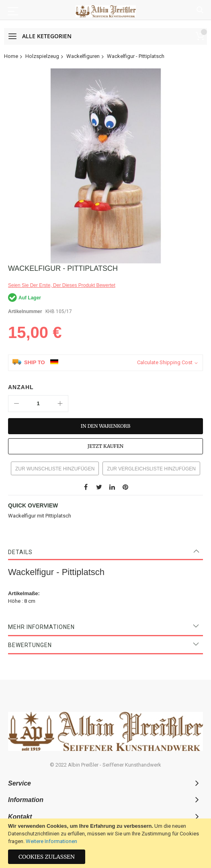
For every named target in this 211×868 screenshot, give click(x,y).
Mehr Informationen (41, 627)
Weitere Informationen (51, 841)
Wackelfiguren (83, 56)
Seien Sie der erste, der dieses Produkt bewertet (62, 285)
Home (11, 56)
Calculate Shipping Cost (165, 362)
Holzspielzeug (42, 56)
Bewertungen (30, 645)
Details (20, 552)
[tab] (105, 552)
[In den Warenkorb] (105, 426)
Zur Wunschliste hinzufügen (55, 469)
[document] (105, 843)
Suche (200, 10)
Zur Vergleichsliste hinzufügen (151, 469)
